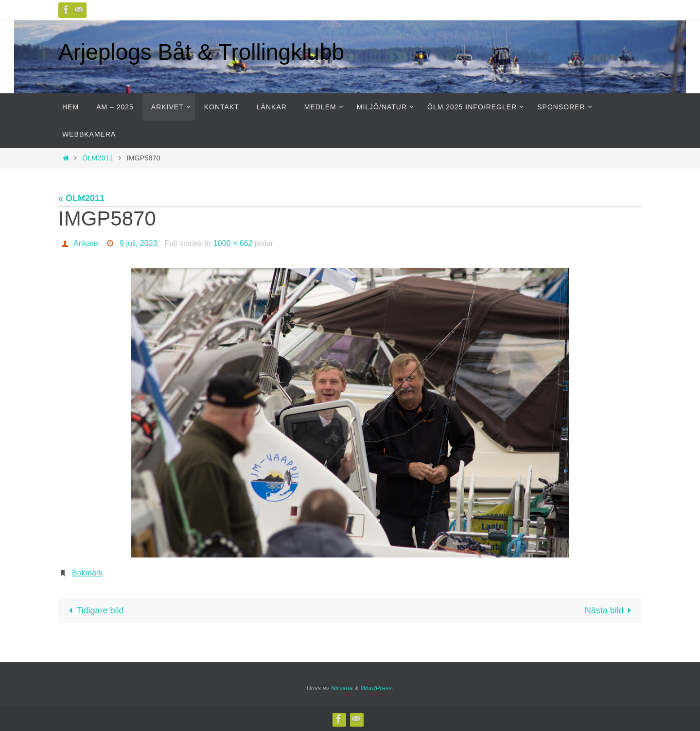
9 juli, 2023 (138, 243)
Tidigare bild (94, 610)
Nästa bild (610, 610)
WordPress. (377, 688)
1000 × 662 (233, 243)
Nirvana (342, 688)
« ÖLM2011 (81, 198)
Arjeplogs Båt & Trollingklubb (201, 52)
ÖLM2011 (97, 158)
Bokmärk (87, 573)
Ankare (86, 243)
